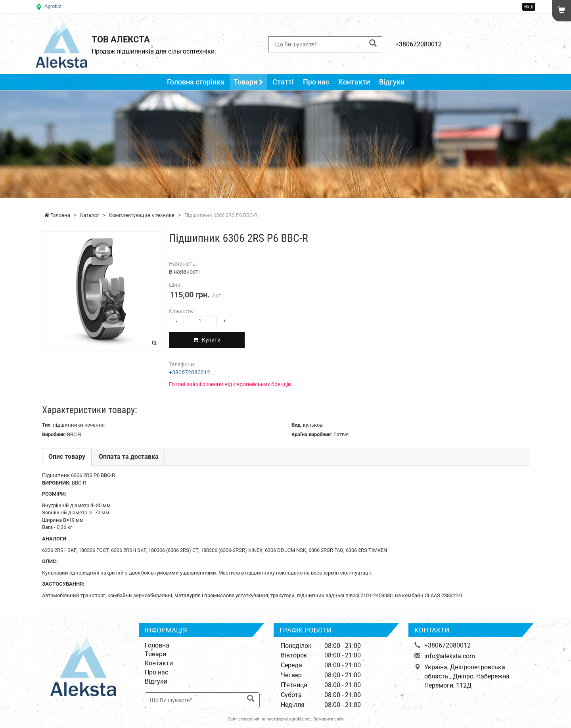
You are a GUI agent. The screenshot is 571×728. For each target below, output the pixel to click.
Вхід (529, 7)
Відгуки (391, 82)
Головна (157, 645)
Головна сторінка (196, 82)
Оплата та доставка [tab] (129, 457)
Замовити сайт (328, 719)
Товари (248, 82)
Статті (283, 82)
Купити (209, 340)
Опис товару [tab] (67, 457)
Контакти (354, 82)
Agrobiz (53, 6)
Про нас (316, 82)
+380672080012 (419, 44)
